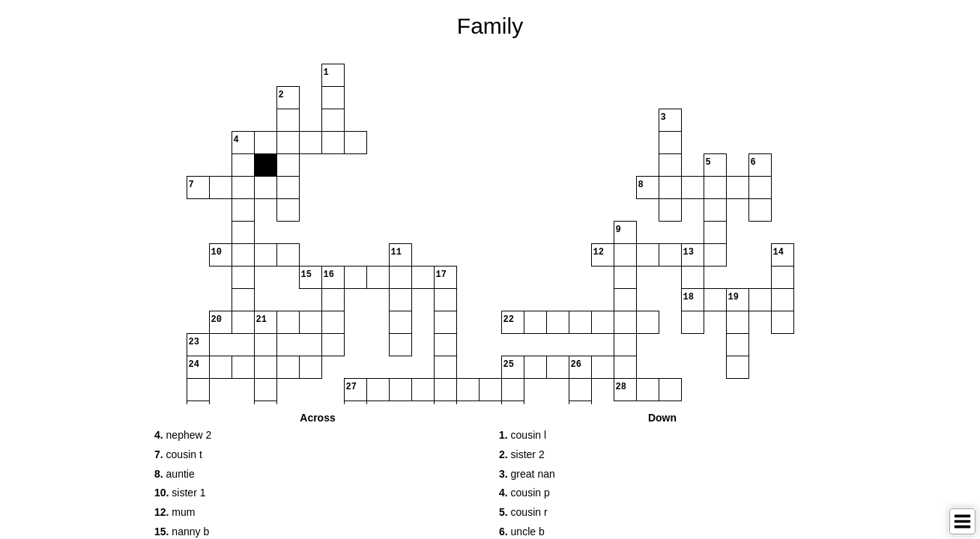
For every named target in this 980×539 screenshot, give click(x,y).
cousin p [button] (524, 493)
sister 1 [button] (180, 493)
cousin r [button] (523, 512)
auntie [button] (175, 474)
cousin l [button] (523, 435)
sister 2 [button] (522, 454)
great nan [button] (527, 474)
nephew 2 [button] (183, 435)
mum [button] (175, 512)
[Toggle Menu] (962, 521)
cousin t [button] (178, 454)
